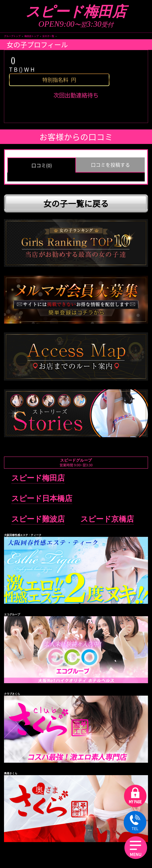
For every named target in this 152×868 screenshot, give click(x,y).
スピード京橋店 (107, 519)
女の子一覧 (48, 36)
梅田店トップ (31, 36)
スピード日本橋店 (42, 498)
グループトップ (12, 36)
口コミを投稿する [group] (110, 165)
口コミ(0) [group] (42, 165)
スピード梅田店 (76, 12)
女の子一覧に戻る (76, 203)
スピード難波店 (38, 519)
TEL (135, 823)
